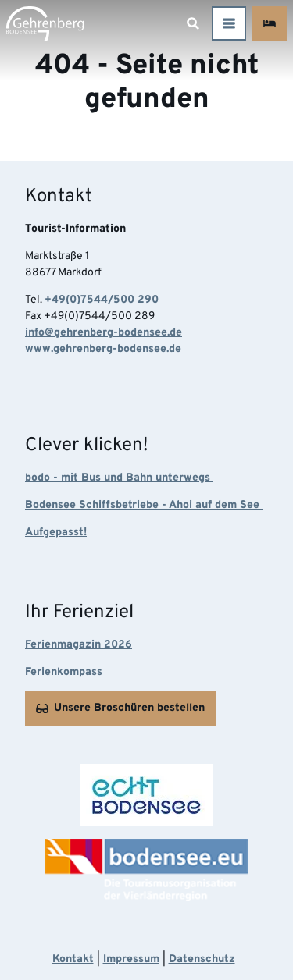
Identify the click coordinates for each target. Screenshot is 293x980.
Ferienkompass (64, 672)
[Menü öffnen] (229, 23)
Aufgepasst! (56, 533)
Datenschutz (202, 959)
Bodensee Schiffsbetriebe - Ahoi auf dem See (144, 505)
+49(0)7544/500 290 (102, 300)
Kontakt (73, 959)
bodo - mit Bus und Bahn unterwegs (119, 478)
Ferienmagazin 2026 (79, 645)
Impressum (131, 959)
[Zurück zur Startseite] (45, 23)
